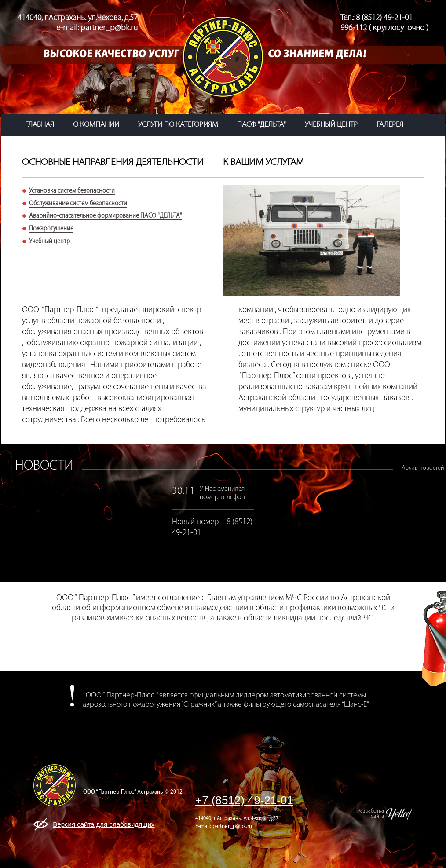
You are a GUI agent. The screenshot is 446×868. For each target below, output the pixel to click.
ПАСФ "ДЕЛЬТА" (261, 125)
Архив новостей (423, 468)
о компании (96, 125)
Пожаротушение (51, 229)
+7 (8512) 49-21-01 (244, 800)
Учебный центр (49, 241)
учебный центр (331, 125)
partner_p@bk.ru (232, 826)
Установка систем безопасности (72, 191)
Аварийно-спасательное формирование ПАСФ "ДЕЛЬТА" (106, 216)
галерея (390, 125)
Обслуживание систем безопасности (78, 204)
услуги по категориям (178, 125)
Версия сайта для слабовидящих (104, 824)
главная (40, 125)
